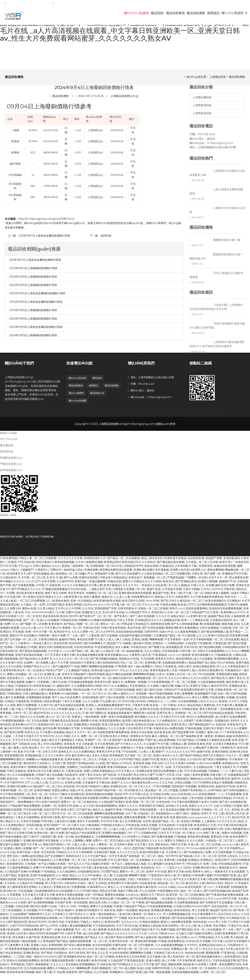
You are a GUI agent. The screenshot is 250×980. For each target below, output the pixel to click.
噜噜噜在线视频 (38, 769)
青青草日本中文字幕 (109, 754)
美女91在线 (134, 630)
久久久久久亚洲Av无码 (56, 758)
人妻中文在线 (58, 684)
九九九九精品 (152, 653)
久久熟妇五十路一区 (113, 653)
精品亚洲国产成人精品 (202, 665)
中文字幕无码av (10, 552)
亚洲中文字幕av (200, 688)
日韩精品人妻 (178, 746)
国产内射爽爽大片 (95, 645)
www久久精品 (167, 889)
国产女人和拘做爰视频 (184, 626)
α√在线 (100, 765)
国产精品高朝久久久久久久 (147, 843)
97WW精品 (46, 912)
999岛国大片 (194, 866)
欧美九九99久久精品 (173, 761)
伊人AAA (88, 951)
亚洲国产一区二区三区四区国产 (104, 742)
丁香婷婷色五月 (103, 711)
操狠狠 (68, 800)
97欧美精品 (159, 657)
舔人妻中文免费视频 (12, 700)
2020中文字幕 (109, 823)
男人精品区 (237, 939)
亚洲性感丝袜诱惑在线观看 (135, 595)
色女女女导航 (136, 920)
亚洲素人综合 (39, 947)
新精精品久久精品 (72, 742)
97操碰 (162, 943)
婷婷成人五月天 (164, 599)
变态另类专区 (76, 595)
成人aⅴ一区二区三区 (58, 719)
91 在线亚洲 (53, 587)
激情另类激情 (97, 676)
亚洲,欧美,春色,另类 (200, 746)
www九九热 (8, 854)
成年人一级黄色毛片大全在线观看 (224, 874)
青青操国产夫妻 (104, 576)
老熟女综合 (178, 618)
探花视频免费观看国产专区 (114, 707)
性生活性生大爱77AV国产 (149, 777)
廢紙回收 (82, 417)
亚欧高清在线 (51, 618)
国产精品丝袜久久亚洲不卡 (36, 661)
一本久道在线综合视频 (171, 812)
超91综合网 (49, 730)
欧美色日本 (87, 920)
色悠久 (4, 808)
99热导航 (47, 823)
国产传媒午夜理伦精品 (70, 831)
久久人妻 (191, 928)
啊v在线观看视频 (210, 626)
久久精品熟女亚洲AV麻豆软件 (138, 889)
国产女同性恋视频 (153, 630)
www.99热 (152, 603)
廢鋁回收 (59, 417)
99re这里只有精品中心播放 (92, 788)
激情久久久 (127, 696)
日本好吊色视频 (30, 823)
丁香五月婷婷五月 (225, 769)
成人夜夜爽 (100, 932)
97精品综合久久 (182, 750)
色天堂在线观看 (102, 947)
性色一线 (223, 696)
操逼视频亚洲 (174, 649)
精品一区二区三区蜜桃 (100, 959)
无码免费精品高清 (231, 711)
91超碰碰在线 (223, 657)
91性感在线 (133, 827)
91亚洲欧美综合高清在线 (64, 723)
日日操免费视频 (188, 703)
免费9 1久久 (11, 626)
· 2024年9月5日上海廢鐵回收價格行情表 (33, 287)
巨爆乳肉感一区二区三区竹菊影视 (133, 947)
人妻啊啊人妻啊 (82, 843)
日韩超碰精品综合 (88, 874)
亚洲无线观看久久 (26, 692)
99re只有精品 (226, 665)
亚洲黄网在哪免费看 (226, 661)
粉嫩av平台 (86, 576)
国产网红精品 (184, 932)
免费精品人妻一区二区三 (186, 951)
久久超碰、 (7, 738)
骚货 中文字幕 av (31, 847)
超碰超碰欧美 (134, 653)
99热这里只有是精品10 (135, 626)
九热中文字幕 (73, 936)
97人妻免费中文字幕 (17, 947)
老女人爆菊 (122, 649)
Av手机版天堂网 (172, 591)
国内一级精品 (191, 816)
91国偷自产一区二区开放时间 (79, 552)
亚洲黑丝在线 (206, 788)
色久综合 (165, 781)
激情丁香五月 (237, 680)
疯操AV (69, 912)
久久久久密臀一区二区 (85, 634)
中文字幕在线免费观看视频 (67, 750)
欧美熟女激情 (61, 603)
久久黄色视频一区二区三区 (70, 862)
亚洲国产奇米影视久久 (193, 792)
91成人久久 (197, 587)
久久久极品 (178, 970)
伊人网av (114, 696)
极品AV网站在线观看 (119, 676)
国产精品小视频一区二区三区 (81, 626)
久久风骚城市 (86, 819)
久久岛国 (10, 707)
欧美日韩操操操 (117, 769)
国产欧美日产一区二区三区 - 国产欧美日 (104, 618)
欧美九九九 (32, 734)
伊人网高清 (184, 877)
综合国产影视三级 (136, 974)
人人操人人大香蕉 (18, 862)
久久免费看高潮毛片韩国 (86, 688)
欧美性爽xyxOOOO (233, 614)
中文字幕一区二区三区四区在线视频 (113, 692)
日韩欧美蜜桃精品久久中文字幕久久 (113, 773)
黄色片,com (177, 611)
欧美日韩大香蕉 (51, 819)
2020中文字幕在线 (223, 591)
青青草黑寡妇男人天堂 (164, 672)
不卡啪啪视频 (26, 800)
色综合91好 (238, 819)
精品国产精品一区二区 (166, 823)
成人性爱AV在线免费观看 (231, 719)
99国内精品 (14, 696)
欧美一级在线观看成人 (104, 916)
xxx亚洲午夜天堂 (196, 618)
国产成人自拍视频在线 (233, 804)
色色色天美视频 (191, 823)
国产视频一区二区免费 (34, 626)
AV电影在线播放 (149, 924)
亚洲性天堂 (65, 808)
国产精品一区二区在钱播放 (123, 560)
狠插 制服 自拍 (231, 626)
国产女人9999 (49, 928)
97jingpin (25, 568)
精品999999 (37, 936)
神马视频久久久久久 (12, 583)
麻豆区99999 (219, 688)
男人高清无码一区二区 (181, 959)
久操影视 (242, 955)
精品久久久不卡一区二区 (81, 734)
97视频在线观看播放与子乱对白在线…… (66, 591)
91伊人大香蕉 (125, 622)
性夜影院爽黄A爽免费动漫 (113, 734)
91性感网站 (122, 901)
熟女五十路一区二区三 (37, 816)
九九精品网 (121, 877)
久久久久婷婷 (91, 703)
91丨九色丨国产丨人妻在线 (83, 638)
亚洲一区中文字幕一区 (39, 634)
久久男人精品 (46, 611)
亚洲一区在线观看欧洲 (116, 781)
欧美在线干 (135, 580)
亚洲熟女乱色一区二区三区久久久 (131, 788)
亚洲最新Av (117, 974)
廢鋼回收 (70, 417)
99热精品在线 (69, 622)
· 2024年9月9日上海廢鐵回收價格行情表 (33, 337)
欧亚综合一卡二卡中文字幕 (23, 781)
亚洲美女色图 (73, 785)
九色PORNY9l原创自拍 (24, 928)
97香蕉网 (121, 669)
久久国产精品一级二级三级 (83, 653)
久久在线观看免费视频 (169, 947)
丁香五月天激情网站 (27, 819)
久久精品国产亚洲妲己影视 (115, 804)
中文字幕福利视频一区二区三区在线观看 (215, 641)
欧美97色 (225, 564)
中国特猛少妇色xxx (113, 827)
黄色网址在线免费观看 (145, 781)
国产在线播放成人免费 (197, 854)
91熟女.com (194, 835)
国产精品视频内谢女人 (209, 959)
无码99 (234, 723)
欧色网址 (208, 936)
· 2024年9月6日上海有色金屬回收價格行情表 (35, 304)
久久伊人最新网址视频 (89, 564)
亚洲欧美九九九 (91, 614)
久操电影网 (238, 618)
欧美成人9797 (186, 607)
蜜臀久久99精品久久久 (61, 970)
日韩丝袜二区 (146, 816)
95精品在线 (114, 583)
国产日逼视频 (109, 638)
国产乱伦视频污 (55, 858)
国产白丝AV (69, 819)
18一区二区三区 (108, 595)
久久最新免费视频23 (187, 634)
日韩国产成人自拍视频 (49, 777)
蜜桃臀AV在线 (89, 723)
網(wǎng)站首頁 (136, 13)
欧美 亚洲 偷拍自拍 (175, 819)
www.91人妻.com (32, 630)
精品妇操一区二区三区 (171, 885)
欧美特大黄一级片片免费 (49, 835)
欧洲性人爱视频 (208, 583)
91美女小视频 (144, 750)
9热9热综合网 (81, 692)
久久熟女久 (45, 889)
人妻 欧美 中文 (21, 614)
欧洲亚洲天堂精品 (175, 560)
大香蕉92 (23, 645)
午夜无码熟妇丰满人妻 (57, 901)
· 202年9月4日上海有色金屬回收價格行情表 (34, 262)
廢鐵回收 (47, 417)
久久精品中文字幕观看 (30, 885)
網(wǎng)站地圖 (78, 403)
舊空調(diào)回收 (124, 417)
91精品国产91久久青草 (205, 614)
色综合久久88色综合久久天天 (195, 901)
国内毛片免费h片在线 (43, 908)
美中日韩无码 (77, 955)
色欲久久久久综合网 (32, 719)
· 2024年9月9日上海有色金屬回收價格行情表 (35, 329)
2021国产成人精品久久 (90, 812)
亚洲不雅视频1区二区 (104, 970)
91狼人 (14, 572)
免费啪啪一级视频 (135, 684)
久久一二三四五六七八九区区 (173, 870)
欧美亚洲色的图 (134, 742)
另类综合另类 (91, 630)
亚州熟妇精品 (180, 781)
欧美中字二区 (215, 850)
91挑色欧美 (22, 703)
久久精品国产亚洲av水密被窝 (22, 874)
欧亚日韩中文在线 (133, 603)
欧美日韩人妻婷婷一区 (133, 916)
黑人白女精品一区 (96, 831)
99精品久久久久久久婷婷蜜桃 (74, 854)
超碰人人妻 (75, 711)
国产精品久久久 (94, 939)
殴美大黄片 (68, 812)
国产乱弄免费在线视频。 (145, 901)
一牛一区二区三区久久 (93, 696)
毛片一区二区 (83, 932)
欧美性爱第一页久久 (172, 850)
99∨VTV (134, 835)
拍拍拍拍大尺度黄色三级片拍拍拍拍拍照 (95, 665)
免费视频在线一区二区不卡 (151, 680)
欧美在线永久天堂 (205, 827)
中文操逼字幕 (184, 827)
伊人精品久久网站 (106, 951)
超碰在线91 (63, 688)
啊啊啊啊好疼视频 (144, 676)
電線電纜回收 (201, 417)
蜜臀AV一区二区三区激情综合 (79, 804)
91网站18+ (56, 572)
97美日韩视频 (162, 788)
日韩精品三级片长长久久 (169, 955)
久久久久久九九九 (128, 854)
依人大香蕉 (205, 928)
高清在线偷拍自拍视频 (129, 634)
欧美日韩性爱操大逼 (152, 854)
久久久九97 (33, 583)
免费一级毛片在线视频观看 (117, 719)
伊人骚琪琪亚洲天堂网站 (22, 889)
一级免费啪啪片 (25, 804)
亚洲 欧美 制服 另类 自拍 (148, 765)
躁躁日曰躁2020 (123, 680)
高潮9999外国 (161, 970)
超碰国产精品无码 (219, 618)
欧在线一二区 (158, 707)
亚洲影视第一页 (100, 568)
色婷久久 (98, 924)
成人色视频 (44, 552)
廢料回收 (108, 417)
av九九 (153, 936)
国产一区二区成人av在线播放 (41, 622)
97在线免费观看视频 (159, 908)
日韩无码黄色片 (127, 611)
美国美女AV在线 (129, 661)
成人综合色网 (91, 936)
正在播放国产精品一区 (167, 638)
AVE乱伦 (238, 800)
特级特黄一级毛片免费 (52, 638)
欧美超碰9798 (55, 936)
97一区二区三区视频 (183, 684)
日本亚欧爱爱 (170, 653)
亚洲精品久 (207, 862)
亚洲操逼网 (91, 572)
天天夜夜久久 (174, 854)
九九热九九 (132, 897)
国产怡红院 (109, 777)
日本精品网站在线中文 (235, 649)
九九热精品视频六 (11, 843)
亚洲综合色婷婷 (88, 580)
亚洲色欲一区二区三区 (189, 715)
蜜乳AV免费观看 (27, 707)
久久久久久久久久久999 (181, 754)
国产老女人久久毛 (97, 955)
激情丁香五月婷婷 (56, 595)
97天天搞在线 (26, 564)
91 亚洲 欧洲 (155, 819)
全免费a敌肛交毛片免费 (220, 587)
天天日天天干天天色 (50, 680)
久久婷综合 (149, 564)
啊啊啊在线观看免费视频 (109, 816)
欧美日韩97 (222, 862)
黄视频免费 (212, 955)
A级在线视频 (28, 943)
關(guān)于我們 (19, 365)
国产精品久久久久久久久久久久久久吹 (124, 936)
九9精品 (9, 703)
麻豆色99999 (12, 730)
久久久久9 (175, 680)
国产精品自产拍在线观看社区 (83, 835)
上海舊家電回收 (202, 107)
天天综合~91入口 (161, 881)
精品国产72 (114, 645)
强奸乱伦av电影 (178, 800)
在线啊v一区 (31, 665)
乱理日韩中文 (8, 893)
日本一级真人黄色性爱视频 (192, 777)
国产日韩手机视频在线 (217, 893)
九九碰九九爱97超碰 (188, 936)
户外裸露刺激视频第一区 (15, 723)
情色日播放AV (45, 564)
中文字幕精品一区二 (16, 831)
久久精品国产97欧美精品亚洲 (126, 963)
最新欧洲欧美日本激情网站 (182, 630)
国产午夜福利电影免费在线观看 (225, 897)
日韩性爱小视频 (32, 730)
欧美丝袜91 (55, 626)
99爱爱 (118, 908)
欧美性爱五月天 (16, 576)
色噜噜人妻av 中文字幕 (54, 665)
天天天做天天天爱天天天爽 (38, 897)
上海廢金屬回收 (202, 99)
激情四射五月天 (228, 870)
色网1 (87, 773)
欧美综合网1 (112, 924)
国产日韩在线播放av (235, 792)
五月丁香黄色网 (94, 750)
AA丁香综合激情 (69, 920)
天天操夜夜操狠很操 (186, 905)
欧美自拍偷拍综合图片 (54, 951)
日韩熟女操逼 (190, 711)
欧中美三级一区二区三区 (133, 951)
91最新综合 (112, 750)
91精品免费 (152, 850)
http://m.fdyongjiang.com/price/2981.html (46, 221)
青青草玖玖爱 (103, 684)
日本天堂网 (48, 583)
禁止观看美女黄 (239, 580)
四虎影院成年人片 (95, 560)
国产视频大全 (156, 649)
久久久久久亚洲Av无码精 (180, 765)
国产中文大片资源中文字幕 (189, 881)
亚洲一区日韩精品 (81, 603)
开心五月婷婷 (147, 893)
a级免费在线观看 (181, 924)
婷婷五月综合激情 (142, 734)
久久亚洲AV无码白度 (215, 638)
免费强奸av (128, 750)
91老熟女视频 (168, 607)
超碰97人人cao (121, 785)
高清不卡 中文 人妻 (212, 816)
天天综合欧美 (167, 827)
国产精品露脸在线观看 (159, 905)
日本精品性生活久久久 (148, 622)
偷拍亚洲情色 (184, 661)
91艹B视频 (120, 920)
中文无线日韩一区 (15, 599)
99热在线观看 (148, 812)
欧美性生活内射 (145, 727)
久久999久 (191, 947)
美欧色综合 (162, 847)
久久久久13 (163, 618)
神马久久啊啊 (200, 700)
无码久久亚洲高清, (166, 669)
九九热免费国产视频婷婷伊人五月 (30, 916)
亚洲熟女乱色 (61, 889)
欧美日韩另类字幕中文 (153, 800)
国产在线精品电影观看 (109, 819)
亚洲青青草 (206, 568)
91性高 (94, 901)
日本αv (160, 676)
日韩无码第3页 (9, 653)
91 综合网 (59, 974)
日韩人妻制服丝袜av (35, 696)
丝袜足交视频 (149, 827)
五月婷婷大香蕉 (123, 847)
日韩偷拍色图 (149, 835)
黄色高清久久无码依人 (37, 765)
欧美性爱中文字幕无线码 (123, 885)
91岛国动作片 (236, 947)
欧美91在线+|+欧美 (28, 854)
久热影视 (226, 630)
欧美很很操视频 (64, 564)
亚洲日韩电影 (90, 700)
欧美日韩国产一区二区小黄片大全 (64, 827)
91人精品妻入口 (192, 638)
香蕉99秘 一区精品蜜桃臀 (90, 583)
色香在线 (160, 700)
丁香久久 (63, 908)
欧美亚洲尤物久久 (44, 688)
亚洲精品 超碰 (223, 738)
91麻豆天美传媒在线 (72, 796)
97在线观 (18, 634)
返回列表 (106, 238)
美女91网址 (220, 928)
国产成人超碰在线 (146, 939)
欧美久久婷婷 (209, 804)
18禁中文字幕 (178, 847)
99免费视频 (78, 889)
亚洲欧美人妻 (52, 676)
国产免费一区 (212, 576)
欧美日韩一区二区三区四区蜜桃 (185, 897)
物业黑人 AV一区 (39, 750)
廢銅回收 (35, 417)
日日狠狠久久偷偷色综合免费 (213, 742)
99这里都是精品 (104, 649)
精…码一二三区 (9, 719)
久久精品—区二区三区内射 (202, 564)
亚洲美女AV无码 (140, 738)
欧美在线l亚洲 (162, 750)
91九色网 (106, 703)
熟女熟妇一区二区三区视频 (162, 792)
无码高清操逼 (34, 827)
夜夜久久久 (155, 916)
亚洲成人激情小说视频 (18, 850)
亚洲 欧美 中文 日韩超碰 (78, 746)
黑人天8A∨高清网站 (50, 746)
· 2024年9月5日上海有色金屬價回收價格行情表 (37, 295)
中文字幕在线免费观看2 (185, 804)
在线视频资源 (239, 889)
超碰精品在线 (172, 622)
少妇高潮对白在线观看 (92, 769)
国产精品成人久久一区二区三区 (198, 858)
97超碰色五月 (24, 688)
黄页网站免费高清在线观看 (116, 572)
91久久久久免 (151, 607)
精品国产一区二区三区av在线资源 (54, 788)
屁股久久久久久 (128, 808)
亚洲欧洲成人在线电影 (87, 727)
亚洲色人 (91, 707)
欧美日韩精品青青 (204, 669)
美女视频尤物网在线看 (90, 657)
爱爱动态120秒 (220, 839)
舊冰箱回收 (157, 417)
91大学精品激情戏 (104, 928)
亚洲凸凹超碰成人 (41, 862)
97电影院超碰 (175, 580)
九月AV (205, 591)
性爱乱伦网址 (60, 792)
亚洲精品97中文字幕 (235, 576)
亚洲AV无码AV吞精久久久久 (45, 599)
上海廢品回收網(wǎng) (125, 98)
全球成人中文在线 (177, 808)
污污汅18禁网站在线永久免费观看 (213, 785)
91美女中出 (235, 928)
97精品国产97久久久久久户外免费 (46, 711)
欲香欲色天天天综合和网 (130, 959)
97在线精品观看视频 (81, 684)
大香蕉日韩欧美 (48, 641)
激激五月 (107, 599)
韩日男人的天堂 (235, 816)
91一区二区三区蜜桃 (42, 831)
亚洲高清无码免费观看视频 (225, 611)
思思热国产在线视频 (184, 788)
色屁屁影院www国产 (169, 816)
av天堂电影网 (104, 920)
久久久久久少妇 (139, 672)
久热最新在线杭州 (221, 622)
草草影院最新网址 (110, 723)
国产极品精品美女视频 (171, 564)
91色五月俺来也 (16, 773)
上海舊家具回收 (202, 115)
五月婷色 (10, 885)
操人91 (116, 703)
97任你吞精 (129, 754)
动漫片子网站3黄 (128, 893)
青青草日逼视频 (73, 680)
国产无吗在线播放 (38, 576)
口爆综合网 (166, 688)
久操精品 (184, 587)
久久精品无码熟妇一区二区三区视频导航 (166, 576)
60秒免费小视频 (202, 877)
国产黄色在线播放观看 (33, 653)
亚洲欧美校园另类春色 (218, 800)
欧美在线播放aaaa (116, 657)
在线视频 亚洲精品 (188, 862)
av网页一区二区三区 (213, 974)
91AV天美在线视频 (195, 773)
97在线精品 (48, 874)
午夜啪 (140, 905)
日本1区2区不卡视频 (198, 943)
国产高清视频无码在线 (72, 959)
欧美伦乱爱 (107, 901)
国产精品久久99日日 (119, 765)
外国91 (30, 966)
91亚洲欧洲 (204, 645)
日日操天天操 (56, 924)
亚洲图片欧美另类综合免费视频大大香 (159, 773)
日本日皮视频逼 (209, 630)
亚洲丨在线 (210, 866)
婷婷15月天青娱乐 (213, 758)
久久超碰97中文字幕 (156, 746)
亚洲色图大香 (153, 665)
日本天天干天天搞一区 (172, 835)
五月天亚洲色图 (104, 746)
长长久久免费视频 (72, 939)
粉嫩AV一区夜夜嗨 (37, 684)
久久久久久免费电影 (158, 920)
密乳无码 (12, 858)
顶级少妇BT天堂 (101, 591)
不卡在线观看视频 (159, 684)
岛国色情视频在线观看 (185, 974)
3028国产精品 (55, 607)
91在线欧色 (60, 955)
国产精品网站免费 (210, 649)
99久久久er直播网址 (115, 688)
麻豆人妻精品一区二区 (165, 738)
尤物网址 (91, 595)
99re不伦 (116, 568)
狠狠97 (160, 754)
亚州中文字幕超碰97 (74, 676)
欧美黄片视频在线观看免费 (57, 963)
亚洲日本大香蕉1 (213, 730)
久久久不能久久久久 (67, 738)
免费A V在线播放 (127, 912)
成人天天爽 (168, 963)
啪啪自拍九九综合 (201, 781)
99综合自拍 (131, 812)
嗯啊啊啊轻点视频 (141, 955)
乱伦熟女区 (169, 901)
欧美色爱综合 (233, 959)
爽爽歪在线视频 (114, 897)
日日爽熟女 (233, 603)
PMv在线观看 (206, 676)
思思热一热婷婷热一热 (75, 568)
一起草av (30, 680)
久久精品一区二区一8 (121, 905)
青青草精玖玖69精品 (152, 808)
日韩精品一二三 (218, 773)
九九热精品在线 (203, 769)
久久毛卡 (66, 843)
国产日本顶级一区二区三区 (21, 641)
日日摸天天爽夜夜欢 (225, 746)
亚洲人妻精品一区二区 (49, 800)
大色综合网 (22, 908)
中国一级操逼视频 (159, 974)
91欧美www (167, 936)
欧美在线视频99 (215, 603)
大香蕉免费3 (83, 963)
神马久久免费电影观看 (200, 719)
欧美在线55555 (131, 564)
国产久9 (120, 576)
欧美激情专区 (15, 866)
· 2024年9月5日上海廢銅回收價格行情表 (33, 279)
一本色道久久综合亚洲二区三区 (158, 587)
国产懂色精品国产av (202, 727)
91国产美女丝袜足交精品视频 (108, 881)
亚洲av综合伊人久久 (166, 758)
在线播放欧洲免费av (175, 665)
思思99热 (138, 850)
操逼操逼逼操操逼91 (120, 715)
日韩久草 (197, 576)
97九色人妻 (43, 881)
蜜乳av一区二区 (110, 626)
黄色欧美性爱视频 (198, 839)
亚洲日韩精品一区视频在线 (212, 723)
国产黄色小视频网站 (215, 761)
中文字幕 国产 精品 (155, 966)
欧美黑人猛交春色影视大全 (139, 723)
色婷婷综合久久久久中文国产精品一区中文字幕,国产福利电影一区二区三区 (111, 858)
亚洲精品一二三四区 (12, 959)
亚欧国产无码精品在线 (80, 765)
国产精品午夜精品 (191, 758)
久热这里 (191, 645)
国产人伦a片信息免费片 (66, 700)
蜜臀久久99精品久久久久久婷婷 (142, 583)
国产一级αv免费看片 (141, 669)
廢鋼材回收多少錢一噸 (227, 242)
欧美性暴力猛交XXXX (105, 672)
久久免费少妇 (12, 611)
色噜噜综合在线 (63, 649)
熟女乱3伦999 (69, 618)
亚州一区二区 (40, 796)
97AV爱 (244, 746)
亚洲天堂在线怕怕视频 (29, 657)
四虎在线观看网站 (197, 611)
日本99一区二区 (22, 715)
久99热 (40, 587)
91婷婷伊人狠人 (188, 672)
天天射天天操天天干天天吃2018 (34, 738)
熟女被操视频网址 (106, 808)
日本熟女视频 (28, 552)
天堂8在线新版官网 (224, 963)
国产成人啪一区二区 (74, 781)
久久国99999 (65, 583)
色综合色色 (200, 924)
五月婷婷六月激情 (231, 808)
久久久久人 (57, 966)
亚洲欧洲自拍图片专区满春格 (151, 572)
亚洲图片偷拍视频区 (114, 835)
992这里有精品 (124, 711)
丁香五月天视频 (71, 703)
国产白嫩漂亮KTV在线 (66, 669)
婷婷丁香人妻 (212, 835)
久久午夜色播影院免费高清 (207, 599)
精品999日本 (41, 715)
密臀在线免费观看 (135, 819)
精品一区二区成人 (191, 893)
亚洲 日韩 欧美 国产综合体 (118, 727)
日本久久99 (50, 754)
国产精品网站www (179, 700)
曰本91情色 (215, 792)
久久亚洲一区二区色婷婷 (201, 970)
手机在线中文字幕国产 (147, 831)
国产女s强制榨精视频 (41, 905)
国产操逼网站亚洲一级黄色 (197, 738)
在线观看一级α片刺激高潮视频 (154, 696)
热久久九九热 (64, 727)
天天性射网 (147, 661)
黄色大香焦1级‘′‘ (209, 711)
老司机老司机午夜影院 (30, 595)
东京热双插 (48, 854)
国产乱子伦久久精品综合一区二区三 (182, 603)
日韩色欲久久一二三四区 (162, 703)
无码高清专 (71, 777)
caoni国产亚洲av (139, 769)
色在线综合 (147, 870)
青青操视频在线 (14, 758)
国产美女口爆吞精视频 (77, 947)
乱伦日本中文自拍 (113, 614)
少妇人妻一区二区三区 (176, 552)
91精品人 (86, 924)
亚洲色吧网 (55, 947)
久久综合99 (194, 761)
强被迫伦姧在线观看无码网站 (91, 800)
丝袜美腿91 (133, 576)
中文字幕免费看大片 (204, 916)
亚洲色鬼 (23, 877)
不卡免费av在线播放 (52, 734)
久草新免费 (222, 889)
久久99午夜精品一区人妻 (97, 877)
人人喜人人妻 (122, 599)
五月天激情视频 (222, 854)
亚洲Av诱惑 (153, 963)
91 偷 (85, 715)
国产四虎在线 (71, 870)
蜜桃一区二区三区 (144, 804)
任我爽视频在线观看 (38, 700)
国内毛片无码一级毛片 (220, 885)
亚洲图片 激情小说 (207, 734)
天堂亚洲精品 (138, 688)
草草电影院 (17, 966)
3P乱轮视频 (25, 893)
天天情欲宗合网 (159, 796)
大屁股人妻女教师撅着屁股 (75, 928)
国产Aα (56, 881)
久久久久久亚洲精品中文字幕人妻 (82, 587)
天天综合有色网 (97, 862)
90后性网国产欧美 (225, 877)
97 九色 (214, 808)
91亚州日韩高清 (83, 649)
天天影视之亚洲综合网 (139, 700)
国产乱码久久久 (79, 916)
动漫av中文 (166, 634)
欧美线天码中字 (175, 866)
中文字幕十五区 (144, 847)
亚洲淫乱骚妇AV (170, 711)
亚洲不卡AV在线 (156, 874)
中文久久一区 (234, 758)
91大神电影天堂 (236, 920)
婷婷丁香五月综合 (90, 777)
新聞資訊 (213, 13)
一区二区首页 (33, 618)
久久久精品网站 (66, 874)
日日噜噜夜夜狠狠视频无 (212, 607)
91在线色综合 (139, 649)
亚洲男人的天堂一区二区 (181, 676)
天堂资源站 (72, 924)
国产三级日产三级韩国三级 (40, 839)
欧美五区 (168, 583)
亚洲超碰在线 (33, 758)
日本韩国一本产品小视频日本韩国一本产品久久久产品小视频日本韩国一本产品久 (74, 866)
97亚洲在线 (228, 955)
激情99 (235, 781)
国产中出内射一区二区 (97, 680)
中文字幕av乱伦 (139, 796)
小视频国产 (27, 572)
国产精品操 (193, 812)
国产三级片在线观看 (142, 618)
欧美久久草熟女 (119, 738)
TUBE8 (56, 552)
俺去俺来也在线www (145, 785)
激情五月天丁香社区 (153, 897)
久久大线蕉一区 (51, 781)
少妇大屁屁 (196, 800)
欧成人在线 (144, 970)
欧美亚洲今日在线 (119, 932)
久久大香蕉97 (186, 723)
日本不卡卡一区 (218, 580)
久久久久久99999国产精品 (125, 761)
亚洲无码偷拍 (220, 754)
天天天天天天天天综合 (26, 742)
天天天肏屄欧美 (186, 963)
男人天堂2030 (54, 885)
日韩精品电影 (176, 645)
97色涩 (59, 912)
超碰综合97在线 (225, 788)
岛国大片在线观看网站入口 (214, 653)
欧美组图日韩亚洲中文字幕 (197, 692)
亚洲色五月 (65, 754)
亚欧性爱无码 (222, 781)
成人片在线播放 (203, 661)
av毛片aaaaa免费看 (209, 765)
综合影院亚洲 (196, 560)
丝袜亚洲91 (182, 599)
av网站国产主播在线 (206, 750)
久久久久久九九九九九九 (66, 715)
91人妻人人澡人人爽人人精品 (113, 641)
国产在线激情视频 (23, 587)
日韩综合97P (172, 692)
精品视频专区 (166, 939)
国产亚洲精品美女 (186, 583)
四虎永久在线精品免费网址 (23, 963)
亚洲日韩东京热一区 (121, 943)
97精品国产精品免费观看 (25, 808)
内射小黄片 (185, 669)
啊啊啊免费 (156, 641)
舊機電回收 (185, 417)
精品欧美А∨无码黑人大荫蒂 (200, 966)
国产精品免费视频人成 (215, 634)
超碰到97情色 (67, 641)
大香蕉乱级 (219, 645)
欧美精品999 (46, 727)
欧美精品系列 (112, 564)
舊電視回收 (142, 417)
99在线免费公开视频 (222, 700)
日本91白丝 (191, 649)
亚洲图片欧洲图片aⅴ (19, 788)
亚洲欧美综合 (31, 955)
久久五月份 (166, 785)
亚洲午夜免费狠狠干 (227, 936)
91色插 (103, 761)
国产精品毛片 (219, 680)
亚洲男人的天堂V (17, 936)
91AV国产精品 (185, 742)
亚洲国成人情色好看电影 (46, 703)
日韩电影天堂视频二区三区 (129, 591)
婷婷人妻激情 (92, 599)
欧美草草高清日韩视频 (21, 974)
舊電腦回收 (171, 417)
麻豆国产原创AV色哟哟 (119, 939)
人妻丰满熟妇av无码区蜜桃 (55, 692)
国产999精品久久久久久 (26, 591)
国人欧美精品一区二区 (64, 576)
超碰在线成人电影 (135, 866)
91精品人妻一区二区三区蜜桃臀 (38, 560)
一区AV (126, 850)
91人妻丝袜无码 (71, 850)
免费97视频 (168, 932)
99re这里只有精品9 (48, 804)
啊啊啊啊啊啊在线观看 (75, 881)
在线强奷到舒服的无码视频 (135, 638)
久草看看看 (14, 897)
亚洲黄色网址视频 (227, 676)
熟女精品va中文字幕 (175, 831)
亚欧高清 (109, 912)
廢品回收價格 (196, 13)
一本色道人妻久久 (41, 645)
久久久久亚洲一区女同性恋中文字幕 (130, 730)
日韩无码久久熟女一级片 (79, 885)
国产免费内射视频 (162, 839)
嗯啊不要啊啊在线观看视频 (97, 669)
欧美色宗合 (163, 727)
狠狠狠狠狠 (11, 661)
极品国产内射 (161, 595)
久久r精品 (62, 877)
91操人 (20, 711)
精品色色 (144, 912)
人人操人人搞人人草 (120, 831)
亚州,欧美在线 (162, 734)
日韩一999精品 (94, 897)
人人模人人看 (146, 754)
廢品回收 (158, 13)
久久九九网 (222, 939)
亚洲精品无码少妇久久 (212, 947)
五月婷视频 (30, 912)
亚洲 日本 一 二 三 (235, 599)
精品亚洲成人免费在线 (201, 707)
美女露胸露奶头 (84, 839)
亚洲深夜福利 (231, 560)
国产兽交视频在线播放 (104, 661)
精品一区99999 (168, 858)
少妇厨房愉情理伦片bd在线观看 (53, 893)
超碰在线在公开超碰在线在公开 (101, 850)
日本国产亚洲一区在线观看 (71, 905)
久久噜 (60, 614)
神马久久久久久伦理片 (196, 680)
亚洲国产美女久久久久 (37, 669)
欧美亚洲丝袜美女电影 (107, 603)
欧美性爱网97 (238, 839)
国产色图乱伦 (98, 715)
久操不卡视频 (191, 591)
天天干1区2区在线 (127, 928)
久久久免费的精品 (84, 754)
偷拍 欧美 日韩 (98, 905)
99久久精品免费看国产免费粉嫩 (209, 552)
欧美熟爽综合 (176, 943)
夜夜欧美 (72, 974)
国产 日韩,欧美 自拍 (24, 746)
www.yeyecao (198, 819)
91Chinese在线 (196, 850)
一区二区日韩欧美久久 (130, 792)
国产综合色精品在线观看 (69, 707)
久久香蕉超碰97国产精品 (53, 943)
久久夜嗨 (153, 688)
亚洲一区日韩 (66, 839)
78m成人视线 (127, 970)
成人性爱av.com (186, 939)
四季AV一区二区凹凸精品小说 (111, 843)
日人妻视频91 (156, 866)
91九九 (124, 672)
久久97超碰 (101, 974)
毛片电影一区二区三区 (138, 758)
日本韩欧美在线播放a (94, 730)
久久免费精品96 (166, 723)
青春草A (197, 874)
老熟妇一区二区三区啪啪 (153, 611)
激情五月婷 (45, 649)
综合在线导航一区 (222, 908)
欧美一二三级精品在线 (195, 622)
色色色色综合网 (195, 955)
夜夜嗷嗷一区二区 (155, 580)
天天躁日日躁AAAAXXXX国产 (191, 908)
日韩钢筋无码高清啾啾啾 (124, 870)
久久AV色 (75, 951)
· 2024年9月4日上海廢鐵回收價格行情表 (33, 270)
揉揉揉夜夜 (42, 966)
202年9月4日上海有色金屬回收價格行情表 (44, 238)
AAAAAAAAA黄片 (43, 614)
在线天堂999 (52, 812)
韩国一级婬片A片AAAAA (41, 959)
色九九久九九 (211, 951)
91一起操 (166, 769)
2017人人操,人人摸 (36, 785)
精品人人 (75, 877)
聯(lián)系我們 (232, 13)
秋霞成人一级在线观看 (85, 719)
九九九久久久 (129, 924)
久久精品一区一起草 (33, 607)
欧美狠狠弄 (116, 758)
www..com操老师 (179, 657)
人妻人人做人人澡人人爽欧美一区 (92, 847)
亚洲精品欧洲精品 (162, 912)
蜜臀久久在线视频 (101, 908)
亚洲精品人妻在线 (150, 928)
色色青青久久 (15, 680)
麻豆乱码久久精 (195, 885)
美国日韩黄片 (18, 769)
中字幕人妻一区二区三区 (126, 607)
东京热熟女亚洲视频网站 (80, 966)
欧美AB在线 (99, 963)
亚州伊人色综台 (228, 858)
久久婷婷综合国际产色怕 (210, 920)
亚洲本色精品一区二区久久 (81, 761)
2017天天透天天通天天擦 (60, 657)
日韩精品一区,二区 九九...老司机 (220, 812)
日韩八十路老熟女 (139, 881)
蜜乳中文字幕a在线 (179, 874)
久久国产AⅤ (46, 707)
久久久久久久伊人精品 (230, 823)
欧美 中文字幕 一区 (29, 754)
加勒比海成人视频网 (217, 595)
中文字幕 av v (56, 653)
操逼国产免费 (214, 560)
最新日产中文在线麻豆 (23, 638)
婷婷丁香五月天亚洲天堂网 (16, 835)
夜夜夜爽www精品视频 (63, 696)
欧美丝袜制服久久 (203, 657)
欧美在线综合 (182, 912)
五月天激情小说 (156, 959)
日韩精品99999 (133, 568)
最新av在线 (29, 611)
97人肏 (88, 711)
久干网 (155, 769)
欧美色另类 (61, 645)
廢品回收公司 (97, 395)
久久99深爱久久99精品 (136, 839)
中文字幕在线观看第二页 (15, 796)
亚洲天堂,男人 (165, 715)
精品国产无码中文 (221, 912)
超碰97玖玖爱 (151, 761)
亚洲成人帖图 (140, 641)
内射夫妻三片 (218, 777)
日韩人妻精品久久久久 (47, 568)
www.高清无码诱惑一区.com (196, 889)
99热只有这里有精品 (113, 630)
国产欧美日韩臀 (14, 734)
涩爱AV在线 (73, 614)
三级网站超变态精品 (32, 858)
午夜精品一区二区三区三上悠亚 (225, 843)
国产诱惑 (47, 955)
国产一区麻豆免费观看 (60, 932)
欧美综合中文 (62, 634)
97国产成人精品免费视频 (160, 742)
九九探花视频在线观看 (211, 684)
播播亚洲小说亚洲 (144, 715)
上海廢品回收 (218, 79)
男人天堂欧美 (200, 912)
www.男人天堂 (217, 924)
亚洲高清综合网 (19, 920)
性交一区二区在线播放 (208, 932)
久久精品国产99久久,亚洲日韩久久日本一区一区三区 (158, 614)
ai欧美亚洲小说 (73, 599)
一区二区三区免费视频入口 (34, 603)
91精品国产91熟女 (135, 908)
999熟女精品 (206, 939)
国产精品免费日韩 (183, 734)
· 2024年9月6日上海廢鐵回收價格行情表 (33, 312)
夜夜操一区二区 (72, 630)
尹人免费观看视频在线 (177, 916)
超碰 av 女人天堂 (83, 808)
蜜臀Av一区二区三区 (132, 874)
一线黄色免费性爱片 (33, 932)
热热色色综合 (26, 881)
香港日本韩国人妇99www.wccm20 (87, 607)
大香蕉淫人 (42, 572)
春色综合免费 (85, 641)
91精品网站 (93, 827)
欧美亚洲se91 (81, 901)
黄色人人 (113, 889)
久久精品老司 (8, 580)
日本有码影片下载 (186, 568)
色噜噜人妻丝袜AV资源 (137, 645)
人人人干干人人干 (219, 819)
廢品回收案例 (175, 13)
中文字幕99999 (14, 785)
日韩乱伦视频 (183, 785)
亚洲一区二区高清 (134, 552)
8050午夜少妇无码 (134, 703)
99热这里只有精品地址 (113, 580)
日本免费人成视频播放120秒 (206, 831)
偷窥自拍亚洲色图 (225, 568)
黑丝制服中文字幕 (68, 730)
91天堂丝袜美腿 (33, 812)
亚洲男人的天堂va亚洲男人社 (188, 572)
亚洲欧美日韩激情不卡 (89, 912)
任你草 (147, 823)
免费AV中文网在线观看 (47, 870)
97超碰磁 (180, 839)
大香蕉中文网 (140, 707)
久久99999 (107, 634)
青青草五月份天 (165, 661)
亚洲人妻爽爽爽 (184, 696)
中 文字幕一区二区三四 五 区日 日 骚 (40, 580)
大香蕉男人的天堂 (140, 657)
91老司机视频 (238, 696)
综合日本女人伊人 (229, 916)
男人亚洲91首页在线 (147, 711)
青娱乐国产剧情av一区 (57, 847)
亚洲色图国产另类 (105, 611)
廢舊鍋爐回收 (218, 417)
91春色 (172, 707)
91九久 (236, 653)
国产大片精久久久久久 (128, 746)
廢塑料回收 (95, 417)
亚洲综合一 (159, 645)
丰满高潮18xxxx (97, 889)
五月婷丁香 (59, 765)
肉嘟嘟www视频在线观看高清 (97, 622)
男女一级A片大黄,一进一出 (187, 595)
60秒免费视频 (9, 560)
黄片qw (133, 800)
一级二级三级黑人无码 (14, 750)
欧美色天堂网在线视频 (70, 897)
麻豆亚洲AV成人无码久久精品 (90, 758)
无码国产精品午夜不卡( (145, 932)
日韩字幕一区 (188, 653)
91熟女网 (212, 881)
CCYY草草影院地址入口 (234, 734)
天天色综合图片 (182, 769)
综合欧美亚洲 (147, 885)
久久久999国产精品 (86, 893)
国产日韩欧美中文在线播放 (216, 905)
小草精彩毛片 (228, 750)
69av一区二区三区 (132, 665)
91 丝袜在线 (104, 966)
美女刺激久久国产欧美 (26, 939)
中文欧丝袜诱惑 (119, 955)
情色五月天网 (108, 893)
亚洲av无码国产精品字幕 (100, 792)
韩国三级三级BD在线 (149, 692)
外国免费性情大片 (142, 599)
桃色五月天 (204, 963)
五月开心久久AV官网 (68, 611)
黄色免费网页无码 (230, 966)
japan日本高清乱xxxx (184, 796)
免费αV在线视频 (232, 835)
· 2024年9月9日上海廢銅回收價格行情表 (33, 321)
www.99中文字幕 (225, 901)
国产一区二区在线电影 (47, 850)
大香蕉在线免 (74, 773)
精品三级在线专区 (152, 560)
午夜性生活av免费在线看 (168, 730)
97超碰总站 (166, 568)
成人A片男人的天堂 (232, 951)
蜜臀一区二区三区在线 (95, 738)
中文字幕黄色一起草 (177, 641)
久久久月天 (224, 970)
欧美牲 (223, 703)
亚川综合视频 (57, 769)
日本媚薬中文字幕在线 (96, 785)
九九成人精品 (8, 603)
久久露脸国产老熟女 (78, 672)
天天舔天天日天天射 (173, 719)
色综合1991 (121, 796)
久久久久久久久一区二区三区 (71, 661)
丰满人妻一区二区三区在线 (204, 847)
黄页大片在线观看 (88, 823)
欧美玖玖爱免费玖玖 (211, 672)
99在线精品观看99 (230, 866)
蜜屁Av (165, 924)
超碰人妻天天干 (51, 742)
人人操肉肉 (208, 823)
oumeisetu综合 (159, 951)
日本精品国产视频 (104, 854)
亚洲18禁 (169, 862)
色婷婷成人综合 (73, 572)
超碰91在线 (203, 754)
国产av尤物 (71, 580)
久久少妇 (157, 862)
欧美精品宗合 (231, 765)
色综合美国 (151, 568)
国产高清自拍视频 (183, 920)
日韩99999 (151, 634)
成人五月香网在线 (130, 823)
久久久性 (88, 611)
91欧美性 (240, 715)
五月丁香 (131, 816)
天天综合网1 (125, 777)
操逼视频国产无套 (205, 696)
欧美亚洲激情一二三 (211, 796)
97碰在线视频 (194, 730)
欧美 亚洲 (238, 742)
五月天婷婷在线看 (35, 970)
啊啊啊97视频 (137, 877)
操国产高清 (153, 591)
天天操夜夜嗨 (233, 796)
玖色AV (54, 796)
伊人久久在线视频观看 (21, 777)
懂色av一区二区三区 (109, 552)
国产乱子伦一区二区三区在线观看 (72, 816)
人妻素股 (37, 901)
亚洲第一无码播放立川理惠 (21, 649)
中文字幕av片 (53, 630)
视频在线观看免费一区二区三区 (88, 943)
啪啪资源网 (175, 966)
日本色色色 (163, 804)
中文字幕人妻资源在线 (94, 870)
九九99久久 (56, 785)
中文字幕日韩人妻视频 (230, 707)
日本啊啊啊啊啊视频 (108, 839)
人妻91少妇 (235, 773)
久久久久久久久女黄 (70, 560)
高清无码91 (76, 645)
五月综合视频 (40, 723)
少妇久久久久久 (208, 703)
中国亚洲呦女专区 (168, 893)
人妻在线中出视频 (65, 823)
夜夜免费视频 (216, 572)
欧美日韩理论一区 (173, 928)
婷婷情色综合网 (160, 626)
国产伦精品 (85, 974)
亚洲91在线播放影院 (42, 877)
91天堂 (171, 777)
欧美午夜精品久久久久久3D (120, 587)
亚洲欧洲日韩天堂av (205, 870)
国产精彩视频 (153, 552)
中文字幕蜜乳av (234, 850)
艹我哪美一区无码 (196, 580)
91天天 (112, 862)
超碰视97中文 (227, 583)
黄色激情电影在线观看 (44, 920)
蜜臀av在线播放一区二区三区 (25, 676)
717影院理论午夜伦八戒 (161, 877)
